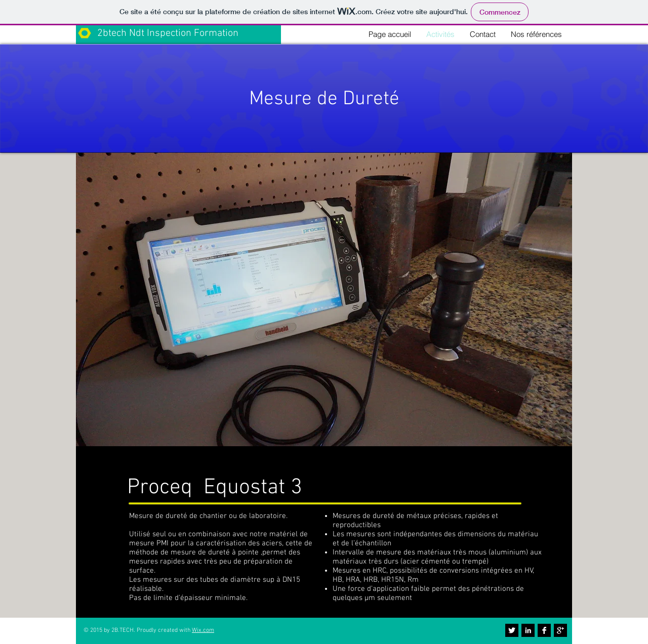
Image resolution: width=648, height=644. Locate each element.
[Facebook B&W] (544, 630)
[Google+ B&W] (560, 630)
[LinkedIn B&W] (528, 630)
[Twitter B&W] (512, 630)
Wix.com (203, 630)
